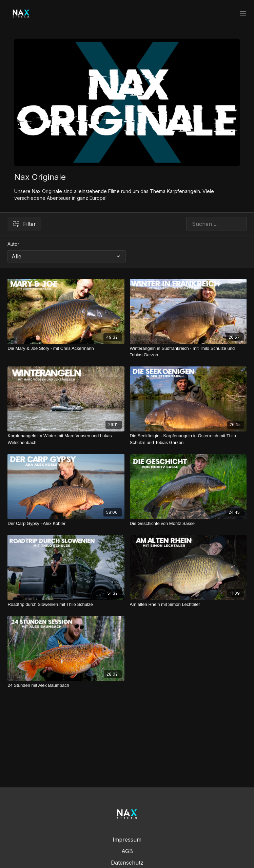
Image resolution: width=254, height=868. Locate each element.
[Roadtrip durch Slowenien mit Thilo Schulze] (66, 605)
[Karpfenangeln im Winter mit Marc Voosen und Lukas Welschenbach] (66, 439)
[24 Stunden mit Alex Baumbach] (66, 685)
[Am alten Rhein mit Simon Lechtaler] (188, 605)
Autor (13, 244)
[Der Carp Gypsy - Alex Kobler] (66, 524)
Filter (24, 224)
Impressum (127, 840)
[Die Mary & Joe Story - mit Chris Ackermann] (66, 348)
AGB (127, 851)
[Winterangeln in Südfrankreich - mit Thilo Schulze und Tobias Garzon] (188, 352)
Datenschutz (127, 863)
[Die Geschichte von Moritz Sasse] (188, 524)
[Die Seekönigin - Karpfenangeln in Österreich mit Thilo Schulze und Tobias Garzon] (188, 439)
